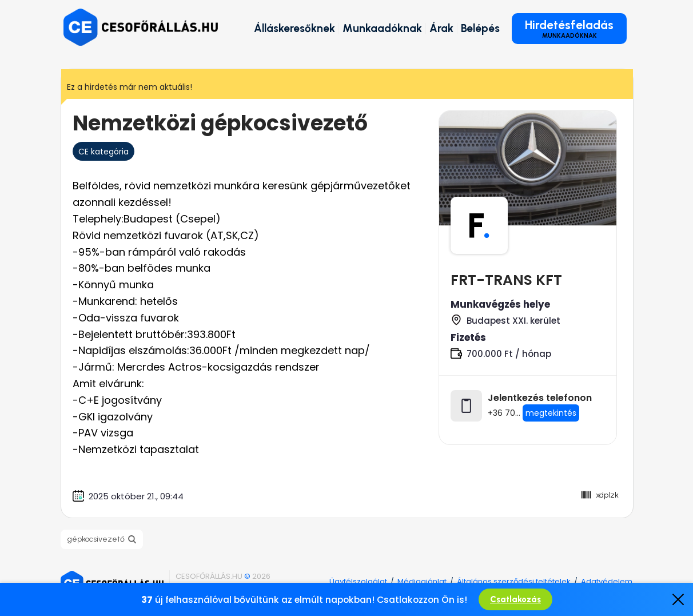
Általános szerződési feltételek (514, 581)
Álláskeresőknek (294, 28)
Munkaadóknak (382, 28)
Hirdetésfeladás (569, 29)
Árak (441, 28)
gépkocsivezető (96, 539)
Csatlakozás (515, 599)
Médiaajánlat (422, 581)
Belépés (480, 28)
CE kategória (103, 152)
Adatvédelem (607, 581)
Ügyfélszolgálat (358, 581)
